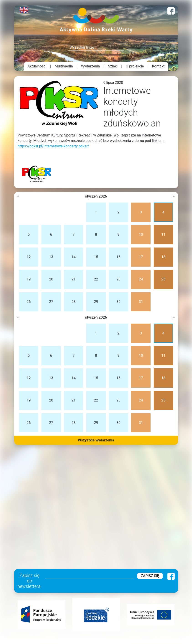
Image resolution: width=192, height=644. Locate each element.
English (24, 10)
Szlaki (113, 66)
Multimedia (64, 66)
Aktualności (37, 66)
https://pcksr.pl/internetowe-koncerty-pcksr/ (54, 146)
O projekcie (135, 66)
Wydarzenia (91, 66)
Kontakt (158, 66)
